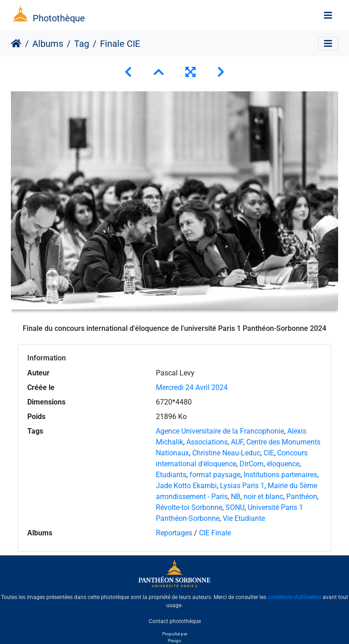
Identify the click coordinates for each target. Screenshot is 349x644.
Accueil (16, 44)
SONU (235, 507)
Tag (82, 44)
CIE (269, 453)
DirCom (252, 464)
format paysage (215, 475)
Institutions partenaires (280, 475)
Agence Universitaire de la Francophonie (220, 431)
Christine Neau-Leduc (226, 453)
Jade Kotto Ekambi (186, 486)
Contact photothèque (175, 621)
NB (236, 497)
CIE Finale (215, 533)
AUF (237, 442)
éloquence (283, 464)
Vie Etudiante (244, 518)
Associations (207, 442)
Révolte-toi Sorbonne (189, 507)
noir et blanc (263, 497)
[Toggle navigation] (328, 15)
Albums (48, 44)
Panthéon (302, 497)
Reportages (174, 533)
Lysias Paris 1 (242, 486)
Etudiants (171, 475)
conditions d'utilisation (294, 597)
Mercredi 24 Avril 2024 (192, 387)
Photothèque (59, 18)
